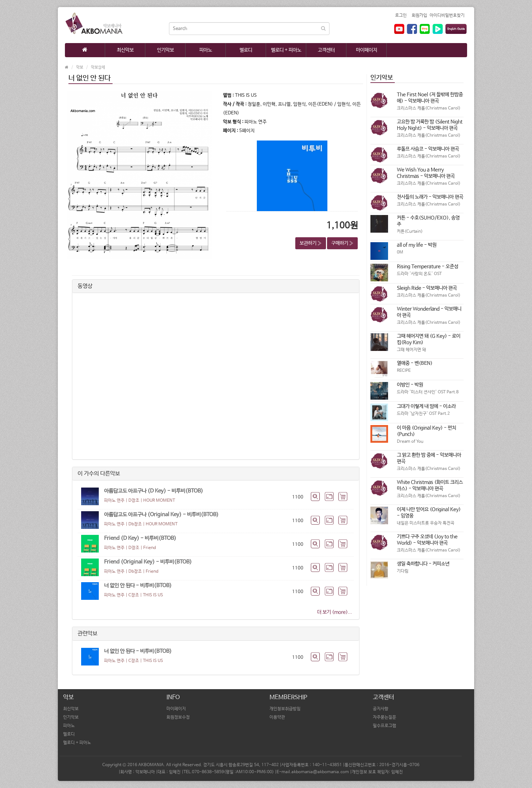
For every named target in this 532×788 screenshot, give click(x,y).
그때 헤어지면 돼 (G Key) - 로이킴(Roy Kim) (429, 339)
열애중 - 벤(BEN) (415, 363)
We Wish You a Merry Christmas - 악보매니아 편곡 (426, 173)
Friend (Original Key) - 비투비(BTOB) (148, 562)
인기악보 (165, 50)
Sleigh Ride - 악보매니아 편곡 (427, 288)
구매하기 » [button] (342, 243)
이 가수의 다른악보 (99, 474)
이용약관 (277, 717)
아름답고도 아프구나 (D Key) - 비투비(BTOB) (154, 491)
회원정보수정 (178, 717)
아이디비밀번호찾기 (447, 16)
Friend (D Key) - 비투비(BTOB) (140, 538)
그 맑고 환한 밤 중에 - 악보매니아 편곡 (429, 458)
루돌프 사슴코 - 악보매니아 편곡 (428, 149)
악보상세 (98, 67)
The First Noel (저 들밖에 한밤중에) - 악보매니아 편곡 (430, 98)
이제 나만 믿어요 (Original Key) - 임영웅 (429, 513)
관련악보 (87, 634)
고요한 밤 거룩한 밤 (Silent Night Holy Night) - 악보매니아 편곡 (430, 125)
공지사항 (381, 709)
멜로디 (246, 50)
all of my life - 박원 (417, 245)
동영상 (85, 286)
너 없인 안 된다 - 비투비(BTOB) (138, 586)
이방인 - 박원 (410, 385)
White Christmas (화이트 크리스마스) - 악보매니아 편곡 (430, 485)
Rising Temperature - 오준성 (428, 267)
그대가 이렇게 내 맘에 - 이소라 (426, 406)
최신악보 (125, 50)
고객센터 (326, 50)
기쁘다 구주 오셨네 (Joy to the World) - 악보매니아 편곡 (427, 540)
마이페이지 (367, 50)
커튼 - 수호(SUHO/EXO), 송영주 (428, 221)
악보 (80, 67)
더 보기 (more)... (335, 612)
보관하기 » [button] (311, 243)
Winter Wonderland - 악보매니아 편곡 (429, 312)
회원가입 (419, 16)
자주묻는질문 (385, 717)
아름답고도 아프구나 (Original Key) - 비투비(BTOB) (161, 515)
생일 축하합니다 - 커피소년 (423, 564)
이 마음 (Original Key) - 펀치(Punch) (427, 431)
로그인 (401, 16)
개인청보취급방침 (285, 709)
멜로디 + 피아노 (286, 50)
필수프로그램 (385, 726)
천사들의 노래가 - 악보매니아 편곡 (430, 197)
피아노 (206, 50)
